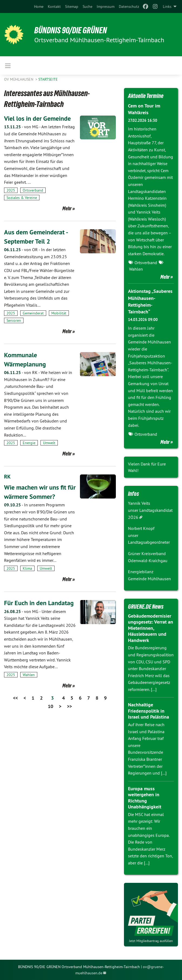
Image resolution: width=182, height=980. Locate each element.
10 (50, 706)
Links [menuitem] (167, 6)
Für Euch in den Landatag (39, 603)
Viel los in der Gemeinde (37, 118)
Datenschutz (129, 6)
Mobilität (59, 313)
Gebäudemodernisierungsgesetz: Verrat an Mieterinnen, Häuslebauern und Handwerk (151, 628)
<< (15, 698)
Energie (29, 443)
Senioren (14, 320)
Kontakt (54, 6)
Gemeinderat (33, 313)
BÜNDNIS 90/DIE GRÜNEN (71, 30)
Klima (27, 568)
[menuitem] (39, 6)
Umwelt (49, 443)
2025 (11, 190)
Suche (87, 6)
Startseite (48, 79)
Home (39, 6)
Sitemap (72, 6)
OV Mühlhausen (19, 79)
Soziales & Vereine (22, 198)
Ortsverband (33, 190)
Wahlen (29, 674)
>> (69, 706)
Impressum (106, 6)
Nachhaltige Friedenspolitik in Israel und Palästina (149, 711)
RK (7, 477)
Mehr (67, 208)
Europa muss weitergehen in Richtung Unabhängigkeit (145, 798)
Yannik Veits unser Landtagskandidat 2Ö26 (150, 510)
